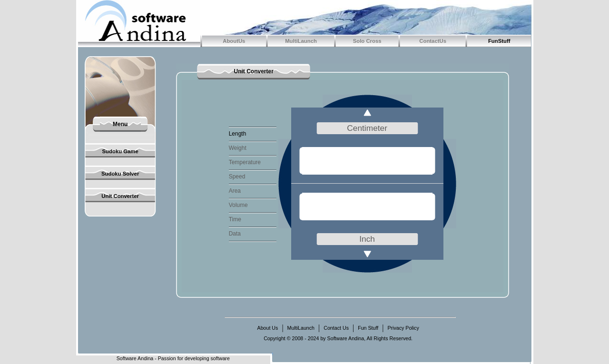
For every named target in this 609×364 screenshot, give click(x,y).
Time (235, 219)
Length (238, 134)
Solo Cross (367, 41)
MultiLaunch (301, 41)
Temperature (245, 162)
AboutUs (234, 41)
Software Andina (135, 358)
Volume (238, 205)
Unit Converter (120, 196)
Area (235, 191)
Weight (238, 148)
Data (235, 234)
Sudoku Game (120, 151)
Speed (237, 177)
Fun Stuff (368, 328)
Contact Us (336, 328)
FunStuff (499, 41)
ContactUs (433, 41)
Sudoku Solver (120, 174)
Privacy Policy (403, 328)
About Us (268, 328)
